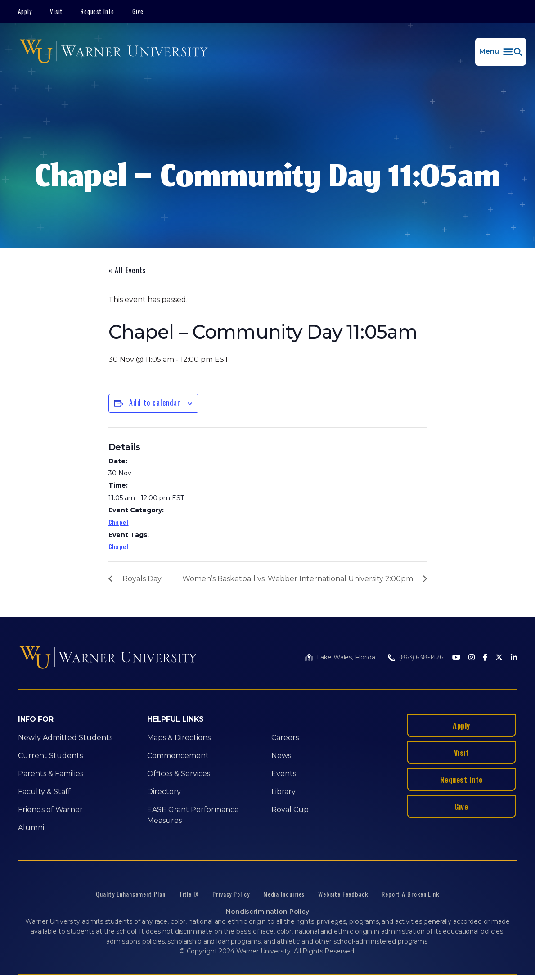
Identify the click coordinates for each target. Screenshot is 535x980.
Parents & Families (51, 774)
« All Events (127, 270)
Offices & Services (179, 774)
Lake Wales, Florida (346, 657)
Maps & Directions (179, 738)
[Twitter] (499, 658)
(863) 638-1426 (421, 657)
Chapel (119, 522)
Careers (285, 738)
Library (283, 792)
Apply (25, 11)
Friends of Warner (50, 810)
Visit (56, 11)
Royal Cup (290, 810)
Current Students (50, 756)
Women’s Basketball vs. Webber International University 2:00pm (298, 579)
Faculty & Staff (44, 792)
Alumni (31, 828)
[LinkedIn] (514, 658)
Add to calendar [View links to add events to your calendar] (155, 402)
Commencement (178, 756)
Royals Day (142, 579)
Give (138, 11)
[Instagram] (472, 658)
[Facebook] (485, 658)
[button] (501, 52)
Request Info (98, 11)
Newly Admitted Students (65, 738)
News (281, 756)
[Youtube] (456, 658)
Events (284, 774)
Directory (164, 792)
